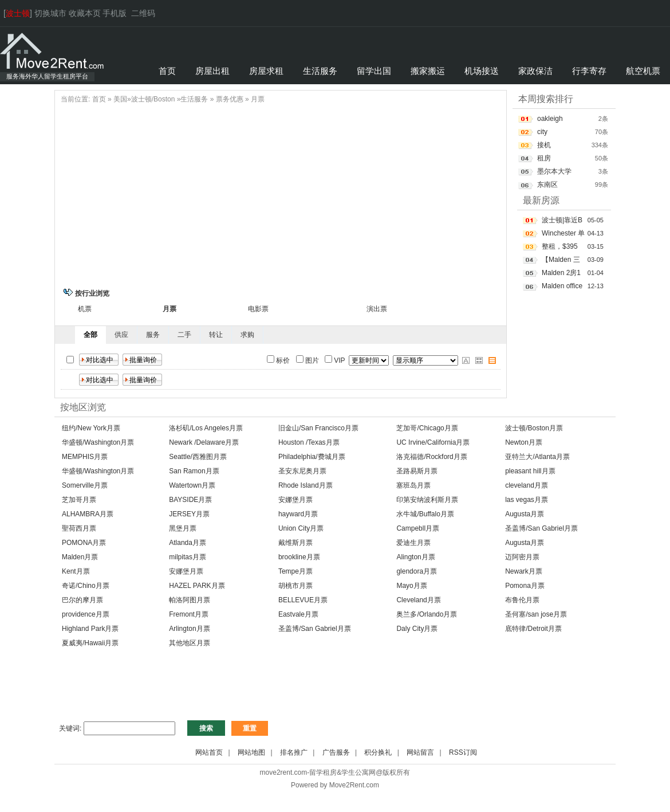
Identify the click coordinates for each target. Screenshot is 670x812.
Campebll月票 (418, 528)
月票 (258, 99)
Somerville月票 (85, 485)
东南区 (547, 185)
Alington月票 (415, 557)
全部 (90, 335)
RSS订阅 (463, 752)
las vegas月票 (527, 500)
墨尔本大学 (554, 171)
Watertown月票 (192, 485)
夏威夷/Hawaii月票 (90, 643)
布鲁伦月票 (522, 600)
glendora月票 (417, 571)
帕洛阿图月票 (190, 600)
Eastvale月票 (298, 614)
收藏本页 (85, 13)
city (542, 132)
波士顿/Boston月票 (534, 428)
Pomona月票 (525, 586)
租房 (544, 158)
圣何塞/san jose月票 (536, 614)
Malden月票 (80, 557)
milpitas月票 (188, 557)
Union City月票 (301, 528)
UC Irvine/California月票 (433, 442)
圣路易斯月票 (417, 471)
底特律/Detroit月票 (533, 629)
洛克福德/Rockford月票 (431, 457)
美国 (120, 99)
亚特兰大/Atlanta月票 (537, 457)
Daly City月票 (417, 629)
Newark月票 (524, 571)
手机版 (115, 13)
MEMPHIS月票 (85, 457)
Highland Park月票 (90, 629)
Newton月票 (524, 442)
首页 (99, 99)
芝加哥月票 (79, 500)
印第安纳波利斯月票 (427, 500)
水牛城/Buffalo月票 (425, 514)
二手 (184, 335)
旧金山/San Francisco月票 (318, 428)
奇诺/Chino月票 (86, 586)
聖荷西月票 (79, 528)
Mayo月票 (411, 586)
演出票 (377, 309)
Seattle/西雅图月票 (198, 457)
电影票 (258, 309)
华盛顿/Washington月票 (98, 442)
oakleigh (550, 119)
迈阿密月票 (522, 557)
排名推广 (294, 752)
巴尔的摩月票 (82, 600)
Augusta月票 (525, 514)
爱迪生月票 (413, 543)
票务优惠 (230, 99)
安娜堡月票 (295, 500)
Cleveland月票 (418, 600)
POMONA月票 (84, 543)
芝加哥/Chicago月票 (427, 428)
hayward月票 (298, 514)
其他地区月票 (190, 643)
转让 (216, 335)
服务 (153, 335)
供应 (121, 335)
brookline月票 (299, 557)
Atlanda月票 (188, 543)
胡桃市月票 (295, 586)
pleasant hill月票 (530, 471)
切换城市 (50, 13)
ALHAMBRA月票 (88, 514)
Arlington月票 (189, 629)
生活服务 (194, 99)
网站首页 (209, 752)
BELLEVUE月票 (303, 600)
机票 (85, 309)
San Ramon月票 (194, 471)
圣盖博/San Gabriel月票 (541, 528)
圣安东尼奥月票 (302, 471)
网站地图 (251, 752)
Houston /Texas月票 (309, 442)
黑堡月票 (183, 528)
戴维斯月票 (295, 543)
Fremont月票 (189, 614)
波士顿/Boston (153, 99)
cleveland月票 (527, 485)
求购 (247, 335)
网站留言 (420, 752)
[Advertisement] (281, 194)
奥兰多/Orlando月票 (427, 614)
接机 (544, 145)
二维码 (143, 13)
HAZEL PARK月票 (197, 586)
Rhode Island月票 (306, 485)
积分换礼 (378, 752)
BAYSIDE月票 (190, 500)
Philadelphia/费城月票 (312, 457)
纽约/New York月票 (91, 428)
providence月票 (86, 614)
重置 (250, 728)
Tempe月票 (295, 571)
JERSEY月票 (189, 514)
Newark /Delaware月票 (204, 442)
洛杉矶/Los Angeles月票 (206, 428)
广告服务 (336, 752)
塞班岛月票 (413, 485)
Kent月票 (76, 571)
